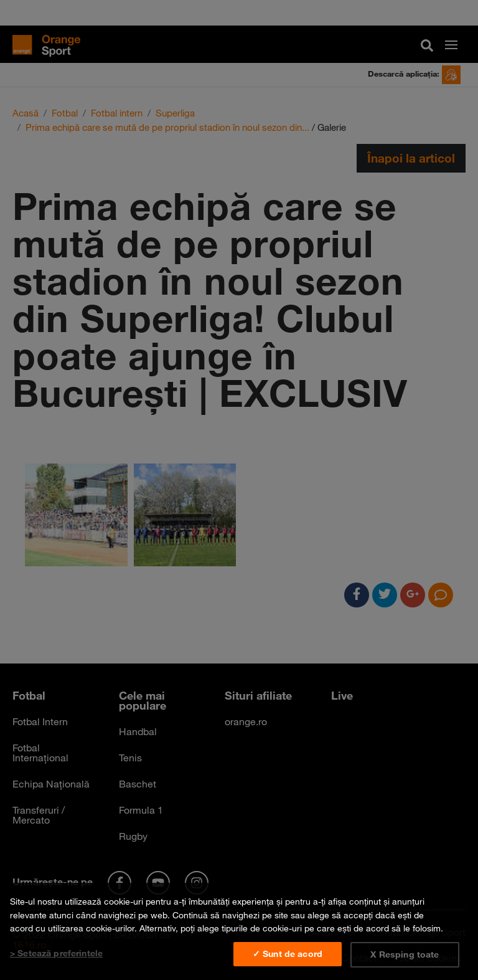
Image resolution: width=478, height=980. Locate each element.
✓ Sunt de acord (288, 954)
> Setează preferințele (56, 953)
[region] (239, 931)
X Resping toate (405, 954)
